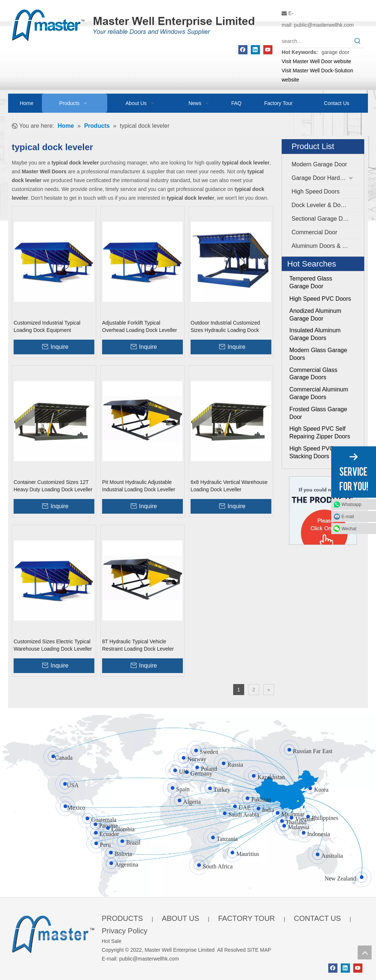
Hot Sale (112, 941)
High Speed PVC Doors (320, 299)
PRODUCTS (122, 918)
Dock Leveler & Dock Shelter (326, 205)
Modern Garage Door (319, 164)
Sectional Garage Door (321, 219)
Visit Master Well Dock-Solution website (317, 75)
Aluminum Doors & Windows (326, 246)
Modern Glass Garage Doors (318, 354)
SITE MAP (259, 950)
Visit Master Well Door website (316, 61)
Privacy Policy (124, 931)
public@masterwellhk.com (324, 25)
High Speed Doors (316, 191)
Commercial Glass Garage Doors (313, 374)
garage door (336, 52)
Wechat (349, 528)
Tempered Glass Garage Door (311, 282)
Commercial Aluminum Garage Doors (319, 393)
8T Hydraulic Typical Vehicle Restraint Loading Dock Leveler (138, 645)
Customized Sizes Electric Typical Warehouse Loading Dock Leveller (53, 645)
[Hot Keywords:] (358, 41)
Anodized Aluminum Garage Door (315, 315)
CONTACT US (317, 918)
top (365, 952)
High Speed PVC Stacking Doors (312, 452)
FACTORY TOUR (247, 918)
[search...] (316, 41)
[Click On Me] (323, 511)
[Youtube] (268, 50)
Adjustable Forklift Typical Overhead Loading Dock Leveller (140, 326)
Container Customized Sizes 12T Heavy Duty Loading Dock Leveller (53, 486)
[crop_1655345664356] (53, 933)
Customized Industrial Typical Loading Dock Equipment (47, 326)
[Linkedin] (255, 50)
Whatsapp (351, 504)
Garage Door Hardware (322, 178)
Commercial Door (314, 232)
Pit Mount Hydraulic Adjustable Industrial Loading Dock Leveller (139, 486)
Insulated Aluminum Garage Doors (315, 334)
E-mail (348, 516)
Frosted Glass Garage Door (318, 413)
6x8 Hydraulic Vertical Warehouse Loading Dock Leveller (229, 486)
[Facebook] (243, 50)
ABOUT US (181, 918)
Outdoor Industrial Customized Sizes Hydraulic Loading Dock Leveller (225, 327)
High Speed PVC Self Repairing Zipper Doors (320, 433)
